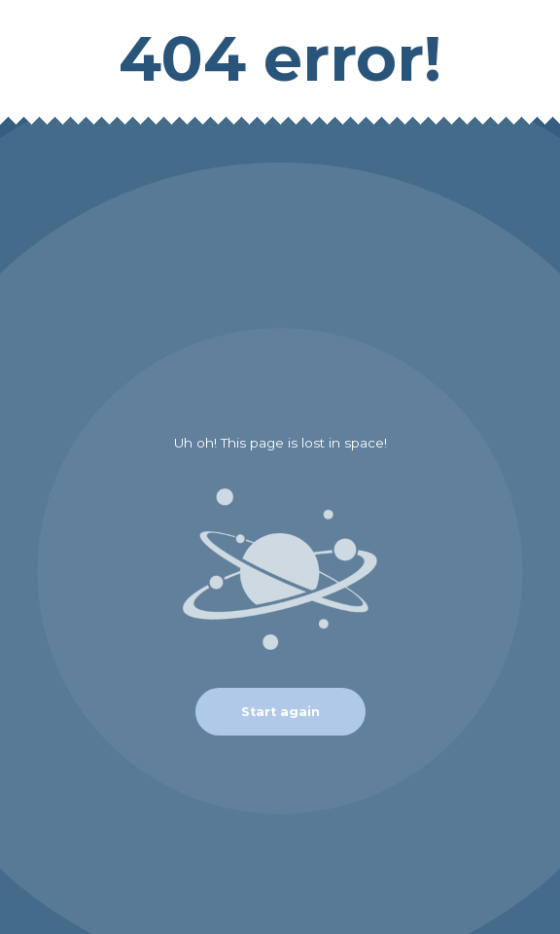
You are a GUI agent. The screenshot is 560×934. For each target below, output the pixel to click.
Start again (280, 712)
